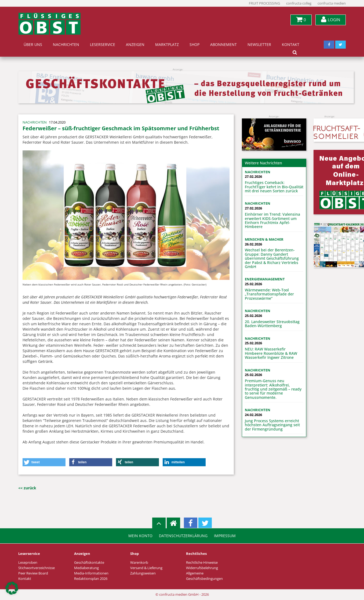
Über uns (33, 45)
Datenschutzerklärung (183, 536)
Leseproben (28, 563)
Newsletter (259, 45)
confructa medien (332, 3)
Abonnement (223, 45)
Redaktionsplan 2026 (91, 579)
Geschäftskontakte (89, 563)
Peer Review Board (33, 573)
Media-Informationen (91, 573)
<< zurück (27, 488)
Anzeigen (135, 45)
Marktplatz (167, 45)
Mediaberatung (86, 568)
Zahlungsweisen (143, 573)
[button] (44, 462)
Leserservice (103, 45)
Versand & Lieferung (146, 568)
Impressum (225, 536)
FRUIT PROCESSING (264, 3)
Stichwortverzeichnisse (37, 568)
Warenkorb (139, 563)
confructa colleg (299, 3)
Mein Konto (140, 536)
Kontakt (291, 45)
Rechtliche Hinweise (202, 563)
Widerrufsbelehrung (202, 568)
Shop (194, 45)
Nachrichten (66, 45)
